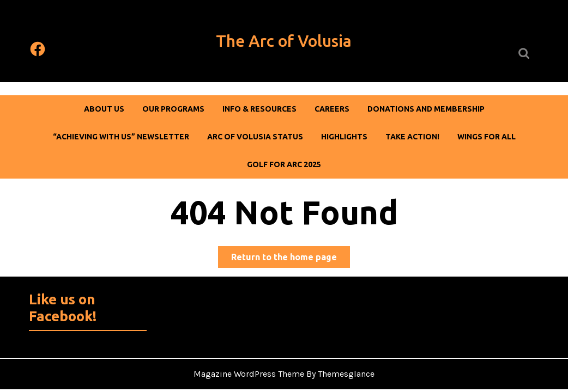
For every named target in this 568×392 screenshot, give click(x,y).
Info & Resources (259, 109)
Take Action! (412, 137)
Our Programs (173, 109)
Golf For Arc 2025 (284, 164)
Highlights (344, 137)
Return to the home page (291, 259)
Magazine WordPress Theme (249, 374)
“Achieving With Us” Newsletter (121, 137)
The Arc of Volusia (284, 41)
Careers (332, 109)
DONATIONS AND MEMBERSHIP (426, 109)
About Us (104, 109)
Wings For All (487, 137)
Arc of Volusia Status (255, 137)
